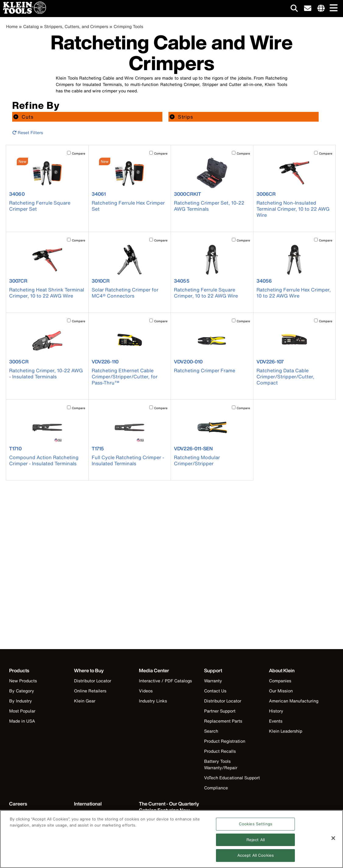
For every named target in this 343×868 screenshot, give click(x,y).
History (276, 711)
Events (276, 721)
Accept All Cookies (256, 858)
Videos (146, 691)
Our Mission (281, 691)
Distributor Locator (93, 681)
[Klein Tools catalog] (169, 810)
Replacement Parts (223, 721)
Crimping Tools (128, 26)
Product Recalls (220, 751)
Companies (280, 681)
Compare (79, 154)
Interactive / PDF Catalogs (165, 681)
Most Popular (22, 711)
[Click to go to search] (294, 9)
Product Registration (225, 741)
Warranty (213, 681)
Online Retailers (90, 691)
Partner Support (220, 711)
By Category (22, 691)
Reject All (256, 842)
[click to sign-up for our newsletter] (308, 9)
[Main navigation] (332, 8)
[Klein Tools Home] (23, 12)
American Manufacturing (294, 701)
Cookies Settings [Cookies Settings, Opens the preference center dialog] (256, 826)
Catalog (31, 26)
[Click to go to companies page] (321, 9)
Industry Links (153, 701)
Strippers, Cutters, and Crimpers (76, 26)
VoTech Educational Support (232, 778)
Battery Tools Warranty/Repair (221, 764)
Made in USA (22, 721)
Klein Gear (85, 701)
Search (211, 731)
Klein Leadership (286, 731)
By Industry (21, 701)
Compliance (216, 788)
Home (12, 26)
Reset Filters (28, 132)
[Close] (333, 841)
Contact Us (215, 691)
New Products (23, 681)
